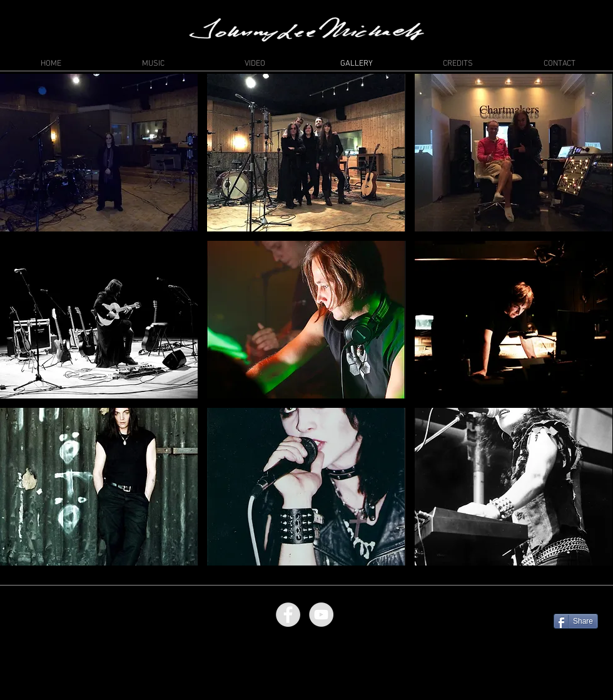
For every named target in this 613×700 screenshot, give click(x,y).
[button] (99, 153)
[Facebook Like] (574, 599)
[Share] (576, 621)
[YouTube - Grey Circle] (321, 615)
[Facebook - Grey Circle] (288, 615)
